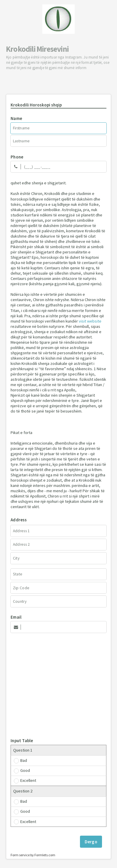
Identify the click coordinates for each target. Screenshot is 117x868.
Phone (17, 157)
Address (19, 520)
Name (16, 118)
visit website (90, 321)
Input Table (22, 741)
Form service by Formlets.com (33, 855)
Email (16, 617)
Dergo (91, 842)
